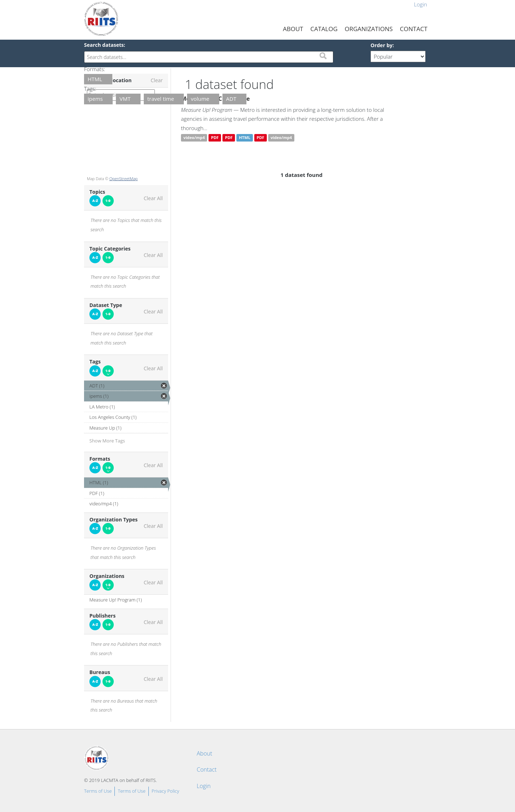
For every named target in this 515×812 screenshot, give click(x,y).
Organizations (369, 29)
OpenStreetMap (124, 179)
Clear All (153, 198)
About (293, 29)
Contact (414, 29)
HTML (245, 138)
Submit (323, 56)
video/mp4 (194, 138)
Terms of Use (98, 791)
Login (420, 4)
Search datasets (104, 45)
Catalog (324, 29)
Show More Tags (107, 441)
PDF (215, 138)
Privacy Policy (165, 791)
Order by (381, 45)
